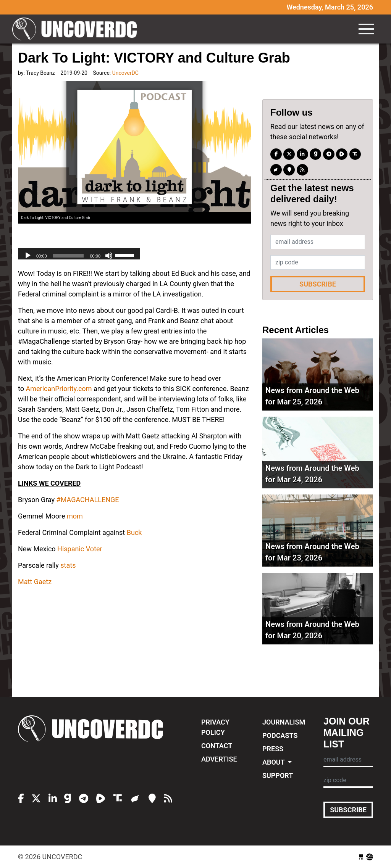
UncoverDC (77, 29)
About (274, 762)
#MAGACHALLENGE (88, 500)
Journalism (284, 722)
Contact (217, 746)
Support (278, 775)
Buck (134, 532)
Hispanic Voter (80, 549)
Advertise (219, 759)
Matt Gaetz (35, 582)
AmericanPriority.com (59, 389)
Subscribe (318, 284)
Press (273, 749)
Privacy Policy (215, 727)
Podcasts (280, 735)
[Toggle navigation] (366, 29)
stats (68, 565)
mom (75, 516)
